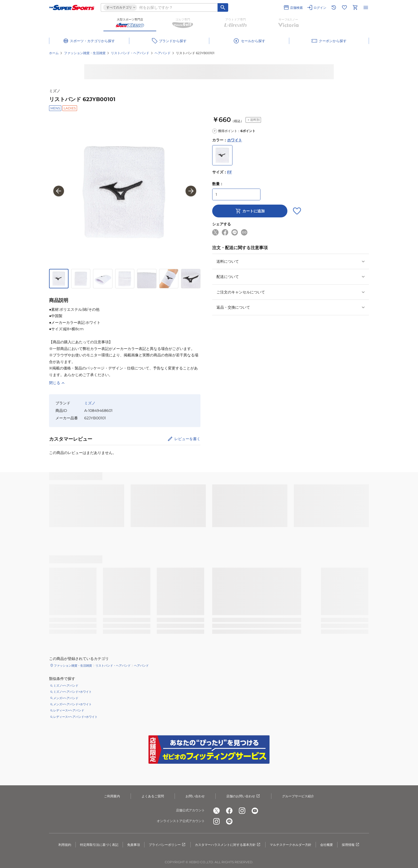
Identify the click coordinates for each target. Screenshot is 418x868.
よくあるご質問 (153, 796)
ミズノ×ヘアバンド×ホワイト (73, 692)
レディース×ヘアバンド (69, 710)
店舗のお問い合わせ (243, 796)
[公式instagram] (242, 811)
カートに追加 (250, 211)
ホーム (54, 53)
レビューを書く (187, 439)
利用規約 (65, 845)
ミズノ (55, 91)
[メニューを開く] (366, 7)
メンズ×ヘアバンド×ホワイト (73, 704)
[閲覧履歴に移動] (334, 7)
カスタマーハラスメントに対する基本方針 (228, 845)
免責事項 (134, 845)
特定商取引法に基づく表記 (99, 845)
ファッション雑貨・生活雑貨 (85, 53)
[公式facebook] (229, 811)
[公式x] (216, 811)
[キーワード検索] (223, 7)
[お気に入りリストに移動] (344, 7)
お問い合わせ (195, 796)
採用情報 (351, 845)
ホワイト (235, 140)
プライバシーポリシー (167, 845)
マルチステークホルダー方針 (291, 845)
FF (230, 172)
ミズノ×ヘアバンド (66, 686)
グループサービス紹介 (298, 796)
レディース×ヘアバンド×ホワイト (75, 717)
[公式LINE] (229, 821)
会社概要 (327, 845)
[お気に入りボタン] (297, 211)
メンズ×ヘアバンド (66, 698)
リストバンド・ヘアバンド (130, 53)
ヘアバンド (163, 53)
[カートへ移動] (355, 7)
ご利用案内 (112, 796)
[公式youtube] (255, 811)
